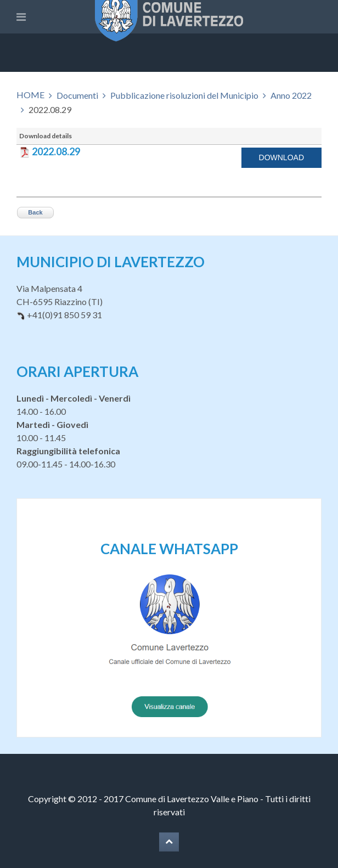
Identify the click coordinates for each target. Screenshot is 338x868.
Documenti (77, 95)
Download (281, 157)
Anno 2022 (291, 95)
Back (35, 212)
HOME (30, 95)
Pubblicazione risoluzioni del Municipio (184, 95)
